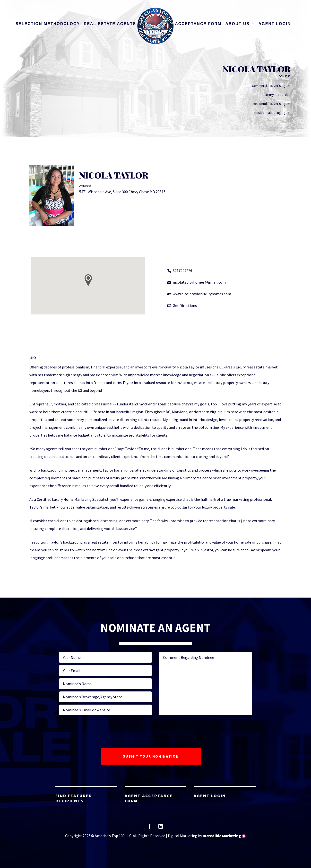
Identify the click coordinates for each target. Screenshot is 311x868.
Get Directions (185, 305)
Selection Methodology (48, 24)
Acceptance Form (198, 24)
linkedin (161, 828)
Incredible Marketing (222, 836)
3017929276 (182, 270)
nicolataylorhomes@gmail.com (199, 282)
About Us (237, 24)
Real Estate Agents (110, 24)
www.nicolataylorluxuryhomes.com (202, 294)
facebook (149, 828)
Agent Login (275, 24)
